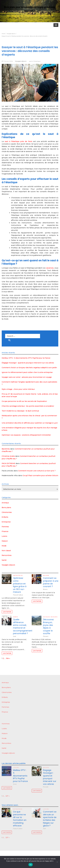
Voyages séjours (21, 61)
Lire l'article (7, 612)
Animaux (5, 503)
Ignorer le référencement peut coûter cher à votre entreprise (27, 372)
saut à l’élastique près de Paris (18, 141)
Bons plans (6, 508)
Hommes (6, 724)
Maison (5, 541)
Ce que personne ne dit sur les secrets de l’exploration (24, 401)
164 (7, 658)
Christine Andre (8, 456)
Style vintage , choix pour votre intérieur (18, 389)
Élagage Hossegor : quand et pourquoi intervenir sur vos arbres (28, 363)
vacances (50, 268)
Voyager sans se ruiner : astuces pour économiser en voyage (27, 377)
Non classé (6, 551)
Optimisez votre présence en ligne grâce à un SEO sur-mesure (20, 585)
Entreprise (6, 522)
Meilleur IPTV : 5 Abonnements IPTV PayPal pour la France (26, 358)
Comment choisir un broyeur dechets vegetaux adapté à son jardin (29, 368)
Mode (4, 546)
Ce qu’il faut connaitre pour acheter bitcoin (40, 476)
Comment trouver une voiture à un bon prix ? (37, 471)
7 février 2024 (8, 61)
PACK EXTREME (8, 463)
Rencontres (7, 555)
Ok (31, 865)
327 (7, 796)
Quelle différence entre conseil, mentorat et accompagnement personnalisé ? (23, 626)
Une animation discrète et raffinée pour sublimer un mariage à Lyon (30, 423)
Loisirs (4, 536)
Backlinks (6, 449)
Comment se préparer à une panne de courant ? (51, 582)
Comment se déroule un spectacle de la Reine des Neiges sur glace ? (50, 819)
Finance (5, 531)
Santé (4, 560)
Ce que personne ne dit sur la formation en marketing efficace (20, 819)
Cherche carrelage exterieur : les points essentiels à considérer (28, 406)
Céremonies (7, 512)
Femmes (5, 527)
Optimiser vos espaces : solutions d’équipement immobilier (26, 435)
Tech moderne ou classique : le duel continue (20, 411)
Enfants (5, 517)
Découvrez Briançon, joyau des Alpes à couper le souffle (48, 626)
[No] (57, 862)
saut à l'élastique (35, 61)
